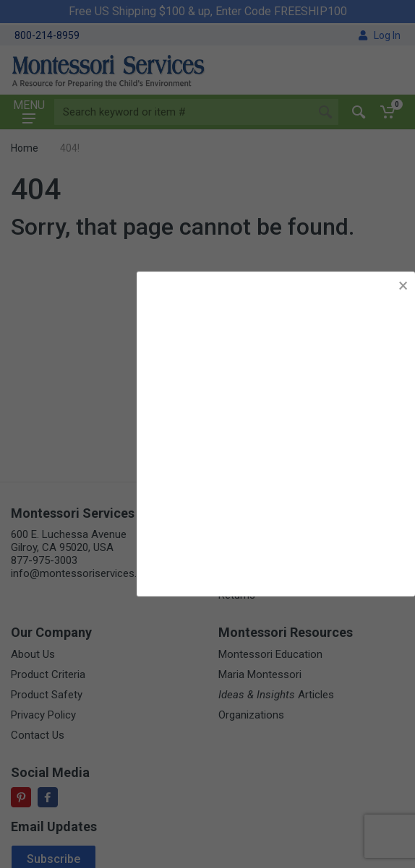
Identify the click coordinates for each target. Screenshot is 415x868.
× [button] (403, 286)
